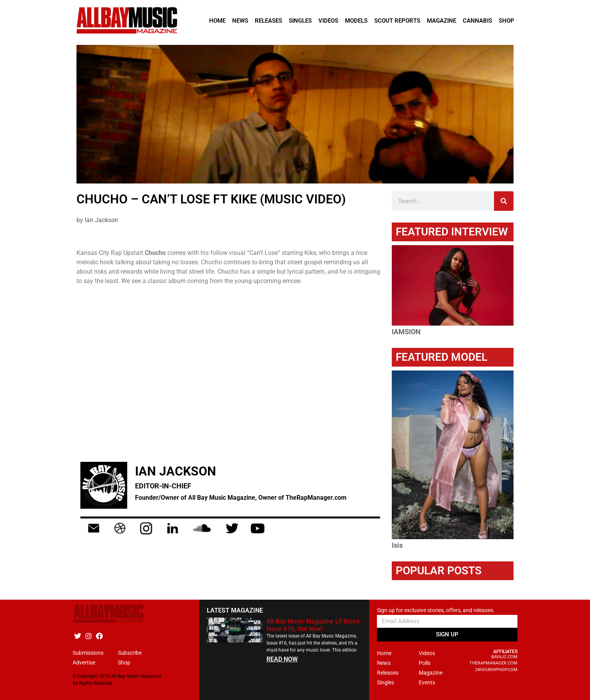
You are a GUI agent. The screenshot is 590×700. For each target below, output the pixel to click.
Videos (328, 21)
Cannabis (477, 21)
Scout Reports (397, 21)
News (240, 21)
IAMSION (406, 332)
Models (356, 21)
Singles (300, 21)
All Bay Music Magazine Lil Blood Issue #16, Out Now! (313, 625)
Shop (506, 21)
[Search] (504, 201)
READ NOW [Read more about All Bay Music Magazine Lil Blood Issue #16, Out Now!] (282, 659)
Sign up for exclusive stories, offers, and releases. (436, 610)
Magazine (442, 21)
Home (217, 21)
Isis (397, 545)
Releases (268, 21)
